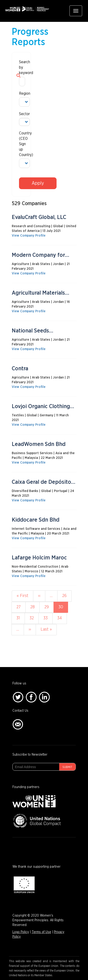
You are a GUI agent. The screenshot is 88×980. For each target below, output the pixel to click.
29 (49, 607)
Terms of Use (41, 932)
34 (62, 618)
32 (34, 618)
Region (21, 94)
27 (21, 607)
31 (21, 618)
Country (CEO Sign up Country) (21, 144)
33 (48, 618)
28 (35, 607)
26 (67, 595)
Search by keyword (21, 67)
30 (63, 609)
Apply (38, 183)
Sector (21, 114)
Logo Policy (21, 932)
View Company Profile (29, 236)
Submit (67, 767)
